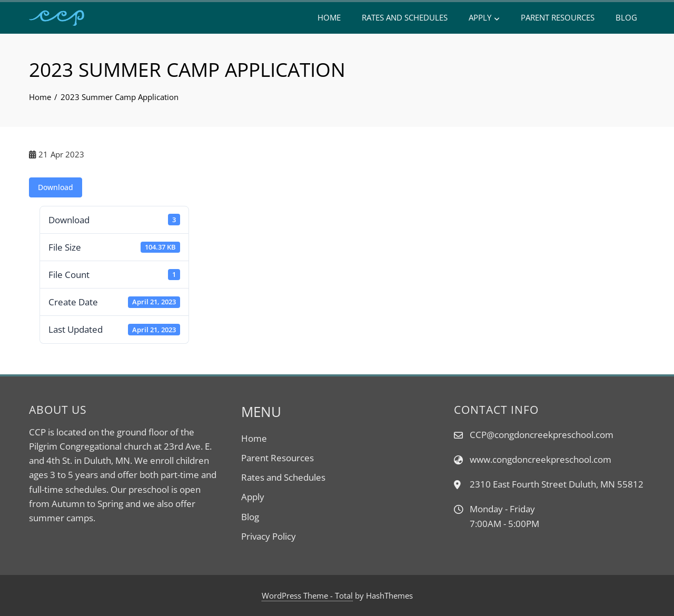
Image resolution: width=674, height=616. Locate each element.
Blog (626, 17)
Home (329, 17)
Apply (484, 18)
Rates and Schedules (405, 17)
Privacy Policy (269, 536)
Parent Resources (558, 17)
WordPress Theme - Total (307, 595)
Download (56, 187)
